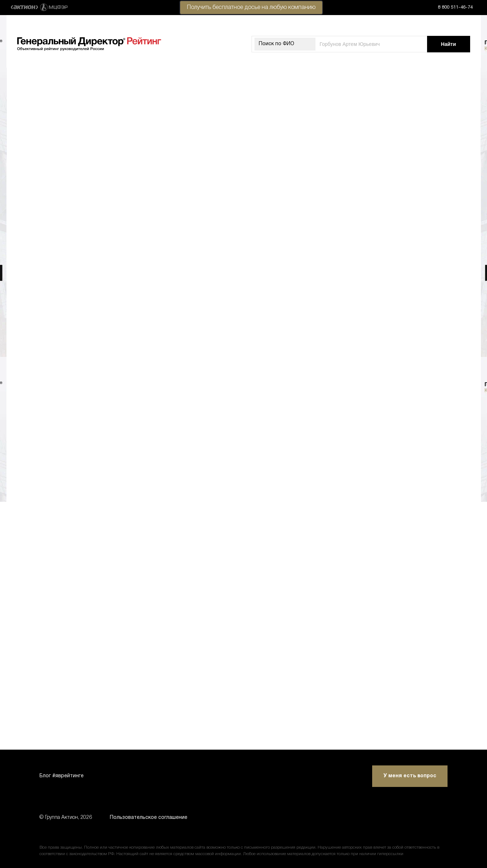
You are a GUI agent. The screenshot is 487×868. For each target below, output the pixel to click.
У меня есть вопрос (410, 776)
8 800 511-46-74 (455, 8)
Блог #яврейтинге (62, 776)
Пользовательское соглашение (149, 818)
